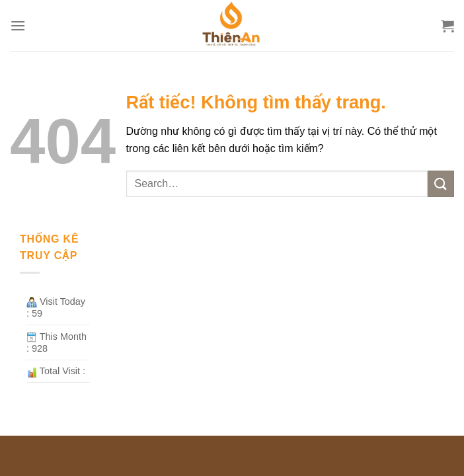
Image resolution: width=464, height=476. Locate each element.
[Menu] (18, 25)
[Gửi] (441, 183)
